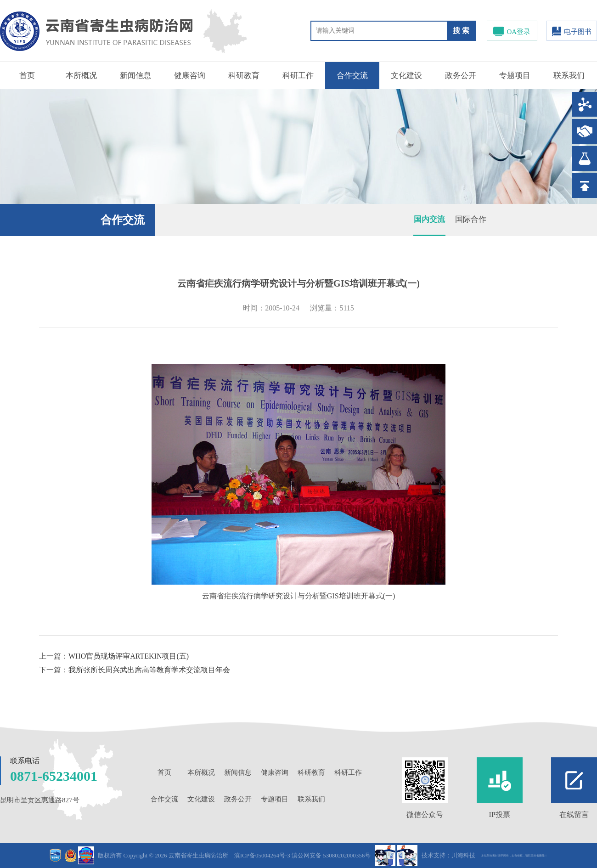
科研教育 (244, 76)
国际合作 (471, 219)
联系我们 (569, 76)
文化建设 (406, 76)
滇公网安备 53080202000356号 (331, 855)
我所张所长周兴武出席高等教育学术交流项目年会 (149, 670)
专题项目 (515, 76)
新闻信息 (135, 76)
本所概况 (81, 76)
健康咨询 (190, 76)
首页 (27, 76)
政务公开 (461, 76)
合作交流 (352, 76)
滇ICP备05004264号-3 (262, 855)
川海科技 (463, 855)
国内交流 (429, 219)
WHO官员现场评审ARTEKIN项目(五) (129, 656)
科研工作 (298, 76)
